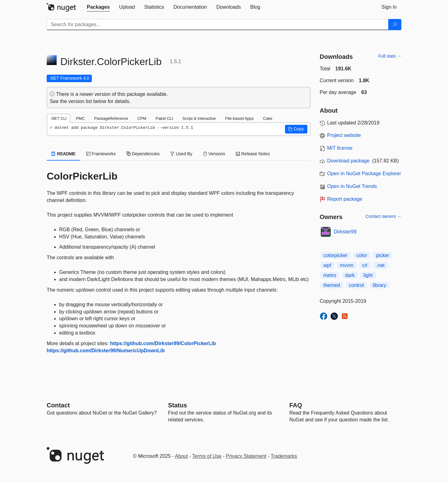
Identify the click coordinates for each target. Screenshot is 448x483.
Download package (348, 161)
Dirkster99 (345, 232)
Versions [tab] (214, 154)
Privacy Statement (246, 456)
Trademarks (284, 456)
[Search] (395, 25)
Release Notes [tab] (253, 154)
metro (330, 275)
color (362, 255)
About (181, 456)
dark (350, 275)
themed (332, 285)
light (368, 275)
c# (365, 265)
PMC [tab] (80, 118)
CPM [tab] (142, 118)
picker (383, 255)
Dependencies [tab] (143, 154)
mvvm (347, 265)
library (380, 285)
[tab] (98, 7)
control (356, 285)
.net (380, 265)
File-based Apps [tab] (240, 118)
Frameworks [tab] (101, 154)
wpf (327, 265)
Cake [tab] (268, 118)
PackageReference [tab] (111, 118)
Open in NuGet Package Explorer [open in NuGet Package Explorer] (364, 174)
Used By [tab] (181, 154)
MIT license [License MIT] (340, 148)
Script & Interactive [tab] (199, 118)
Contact (58, 405)
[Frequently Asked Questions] (296, 405)
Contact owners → (383, 216)
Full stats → (390, 56)
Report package (345, 199)
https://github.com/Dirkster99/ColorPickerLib (163, 343)
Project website (344, 135)
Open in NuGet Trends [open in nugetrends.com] (352, 186)
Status (177, 405)
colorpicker (336, 255)
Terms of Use (207, 456)
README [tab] (63, 154)
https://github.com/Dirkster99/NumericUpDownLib (106, 351)
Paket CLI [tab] (164, 118)
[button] (296, 129)
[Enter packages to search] (218, 25)
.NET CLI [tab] (58, 118)
